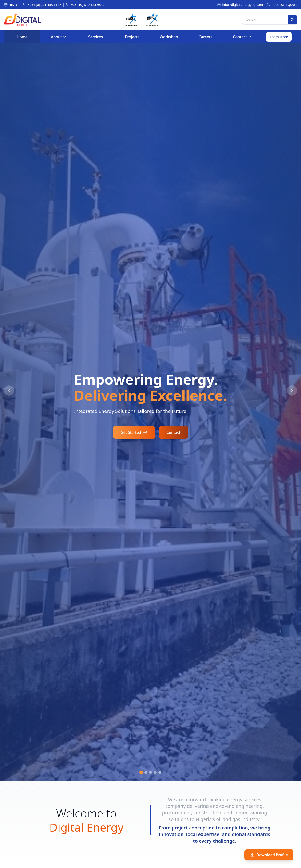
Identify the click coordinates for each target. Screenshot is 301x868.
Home (22, 39)
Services (95, 39)
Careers (206, 39)
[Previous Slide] (9, 391)
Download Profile (269, 855)
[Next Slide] (292, 391)
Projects (132, 39)
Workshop (169, 39)
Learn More (279, 37)
